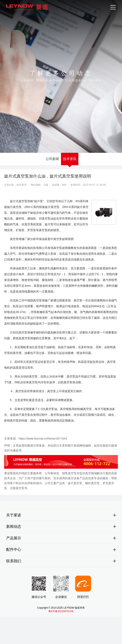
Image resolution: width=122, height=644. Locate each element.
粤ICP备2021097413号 (61, 613)
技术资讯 (70, 159)
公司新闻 (52, 159)
